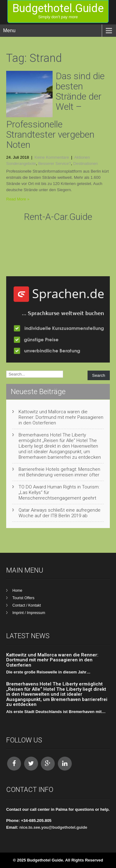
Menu (9, 30)
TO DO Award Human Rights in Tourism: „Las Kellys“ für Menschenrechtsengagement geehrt (59, 492)
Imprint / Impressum (29, 613)
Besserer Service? (54, 163)
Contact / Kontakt (27, 605)
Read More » (18, 199)
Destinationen (86, 163)
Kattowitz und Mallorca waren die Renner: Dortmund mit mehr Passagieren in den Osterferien (61, 417)
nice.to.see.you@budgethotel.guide (53, 827)
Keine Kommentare (52, 157)
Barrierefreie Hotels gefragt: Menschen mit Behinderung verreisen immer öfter (59, 472)
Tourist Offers (23, 598)
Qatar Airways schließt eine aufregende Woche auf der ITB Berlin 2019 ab (60, 513)
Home (17, 591)
